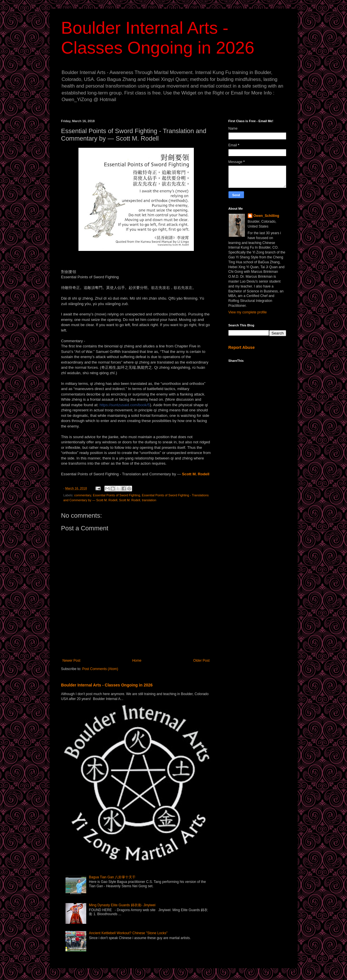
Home (137, 661)
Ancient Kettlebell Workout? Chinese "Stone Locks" (128, 933)
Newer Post (72, 661)
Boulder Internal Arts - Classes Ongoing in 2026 (107, 685)
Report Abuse (242, 347)
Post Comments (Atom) (100, 669)
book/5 (125, 405)
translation (149, 500)
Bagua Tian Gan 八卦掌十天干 (112, 877)
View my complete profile (248, 312)
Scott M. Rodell (130, 500)
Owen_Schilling (266, 216)
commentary (83, 495)
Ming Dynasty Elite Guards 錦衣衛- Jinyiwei (122, 905)
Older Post (201, 661)
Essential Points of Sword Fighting (117, 495)
